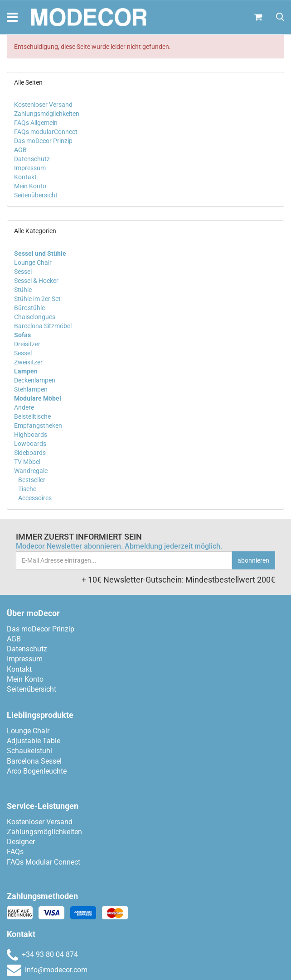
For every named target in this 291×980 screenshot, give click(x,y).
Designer (21, 842)
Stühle (23, 290)
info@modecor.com (47, 970)
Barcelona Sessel (34, 761)
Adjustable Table (34, 741)
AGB (20, 150)
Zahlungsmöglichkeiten (47, 114)
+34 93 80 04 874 (42, 954)
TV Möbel (27, 462)
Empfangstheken (38, 425)
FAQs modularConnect (46, 132)
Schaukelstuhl (29, 751)
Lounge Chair (33, 263)
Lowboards (30, 444)
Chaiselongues (35, 317)
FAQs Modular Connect (44, 862)
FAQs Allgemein (36, 123)
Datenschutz (32, 159)
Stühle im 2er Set (37, 299)
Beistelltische (32, 416)
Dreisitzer (27, 344)
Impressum (30, 168)
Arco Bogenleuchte (37, 771)
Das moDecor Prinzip (43, 141)
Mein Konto (30, 186)
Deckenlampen (35, 380)
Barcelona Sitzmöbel (43, 326)
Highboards (31, 435)
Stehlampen (31, 389)
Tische (27, 489)
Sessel (23, 272)
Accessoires (34, 498)
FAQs (15, 852)
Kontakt (25, 177)
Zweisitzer (28, 362)
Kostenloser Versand (43, 105)
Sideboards (30, 453)
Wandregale (31, 471)
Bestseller (31, 480)
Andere (24, 407)
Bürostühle (29, 308)
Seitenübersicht (36, 195)
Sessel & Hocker (36, 281)
